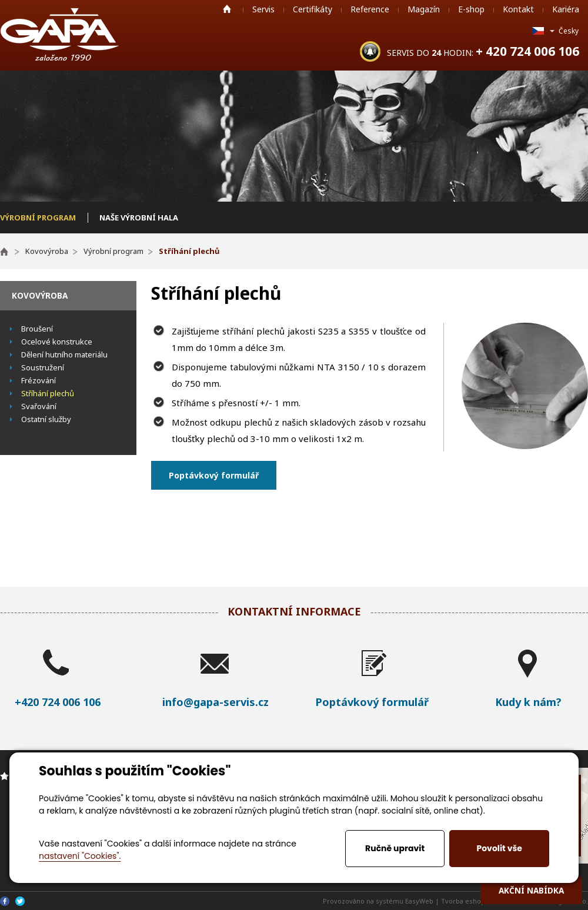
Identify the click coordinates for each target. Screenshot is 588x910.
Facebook (5, 901)
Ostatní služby (46, 419)
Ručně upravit (395, 848)
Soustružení (43, 367)
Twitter (20, 901)
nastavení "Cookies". (80, 856)
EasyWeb (419, 901)
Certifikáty (313, 9)
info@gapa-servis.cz (216, 702)
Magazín (424, 9)
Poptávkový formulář (214, 475)
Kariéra (566, 9)
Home (227, 9)
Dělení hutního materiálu (64, 354)
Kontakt (518, 9)
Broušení (37, 329)
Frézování (39, 380)
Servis (263, 9)
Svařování (39, 406)
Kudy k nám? (528, 702)
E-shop (471, 9)
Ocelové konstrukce (57, 342)
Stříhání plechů (48, 393)
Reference (370, 9)
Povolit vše (499, 848)
